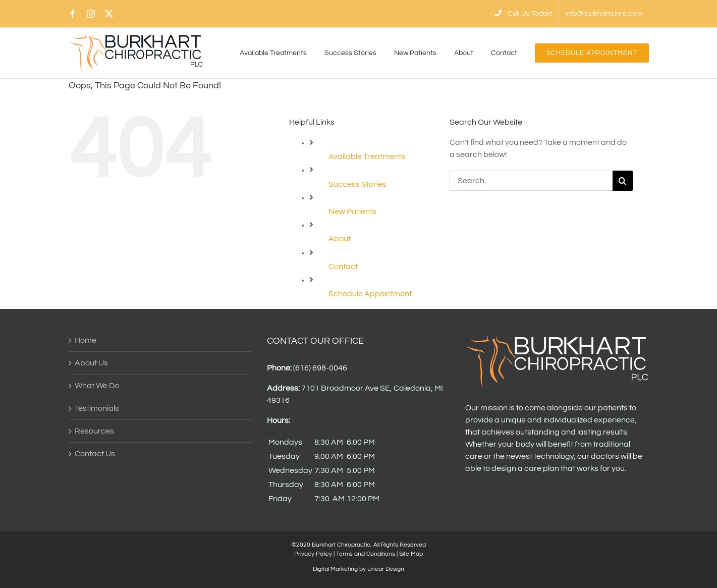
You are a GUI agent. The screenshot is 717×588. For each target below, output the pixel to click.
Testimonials (97, 408)
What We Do (97, 386)
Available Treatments (367, 156)
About (340, 239)
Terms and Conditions (366, 554)
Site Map (411, 554)
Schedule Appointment (370, 294)
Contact (343, 266)
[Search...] (531, 181)
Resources (94, 431)
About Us (91, 363)
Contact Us (95, 454)
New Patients (352, 211)
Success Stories (357, 184)
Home (86, 340)
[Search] (623, 181)
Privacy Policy (313, 554)
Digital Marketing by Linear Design (358, 569)
